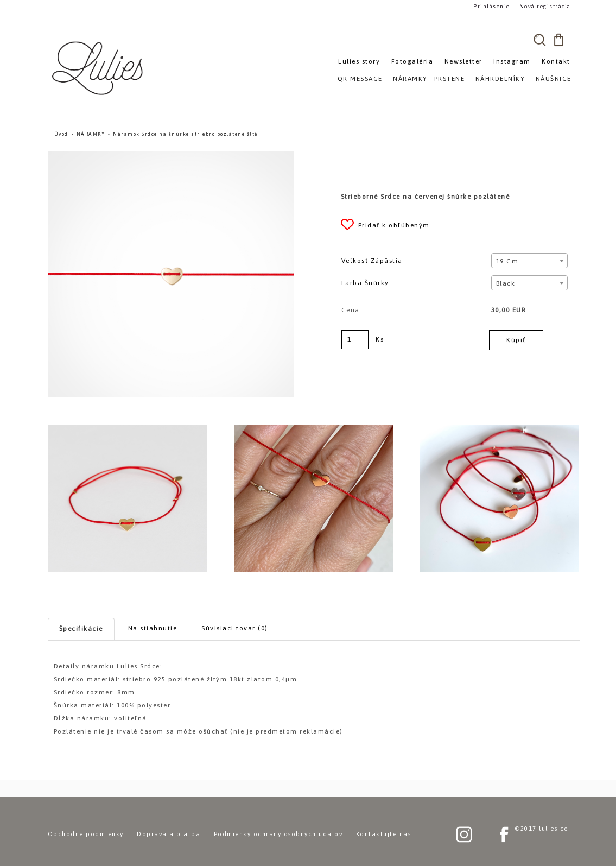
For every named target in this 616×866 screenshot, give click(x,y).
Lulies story (359, 61)
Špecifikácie (81, 629)
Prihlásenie (491, 6)
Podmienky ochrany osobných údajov (278, 834)
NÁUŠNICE (554, 79)
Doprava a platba (169, 834)
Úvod (61, 134)
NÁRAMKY (91, 134)
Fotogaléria (412, 61)
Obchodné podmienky (86, 834)
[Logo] (99, 68)
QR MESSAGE (360, 79)
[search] (540, 40)
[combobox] (529, 261)
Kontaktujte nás (384, 834)
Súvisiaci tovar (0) (235, 628)
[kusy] (355, 340)
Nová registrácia (545, 6)
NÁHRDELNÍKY (500, 79)
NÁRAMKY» (412, 79)
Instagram (512, 61)
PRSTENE (450, 79)
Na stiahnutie (153, 628)
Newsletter (463, 61)
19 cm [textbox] (507, 261)
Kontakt (556, 61)
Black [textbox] (506, 283)
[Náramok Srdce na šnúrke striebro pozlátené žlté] (172, 156)
